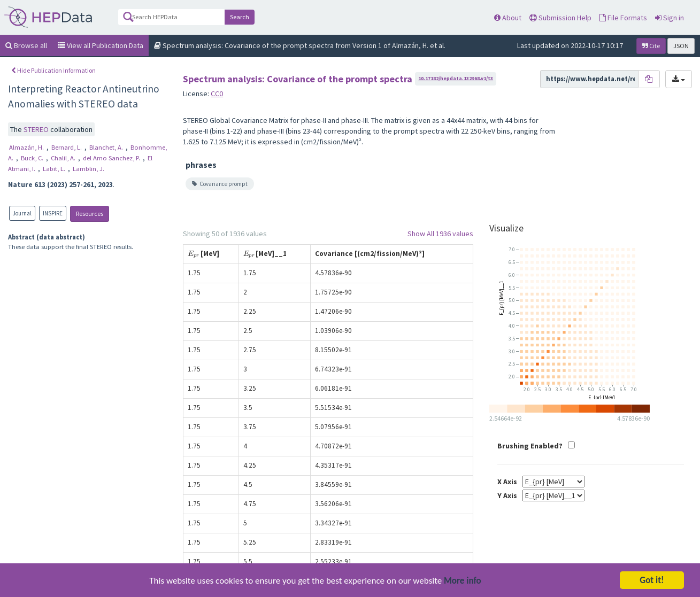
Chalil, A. (64, 158)
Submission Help (560, 18)
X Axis (507, 482)
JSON (681, 46)
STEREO (37, 129)
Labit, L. (55, 169)
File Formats (623, 18)
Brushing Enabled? (530, 446)
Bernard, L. (67, 147)
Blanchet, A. (107, 147)
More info (463, 583)
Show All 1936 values (440, 234)
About (508, 18)
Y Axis (507, 495)
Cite (651, 46)
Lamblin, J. (89, 169)
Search (240, 17)
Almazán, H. (27, 147)
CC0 (217, 94)
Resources (90, 214)
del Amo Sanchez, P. (112, 158)
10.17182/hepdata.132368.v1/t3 (456, 78)
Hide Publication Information (53, 70)
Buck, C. (33, 158)
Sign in (670, 18)
